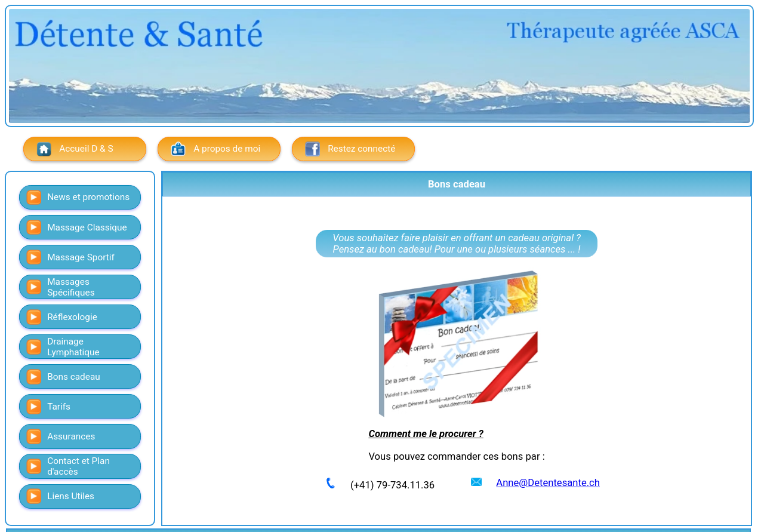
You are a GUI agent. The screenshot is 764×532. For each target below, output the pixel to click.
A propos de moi (215, 149)
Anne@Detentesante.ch (548, 483)
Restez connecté (350, 149)
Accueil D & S (75, 149)
